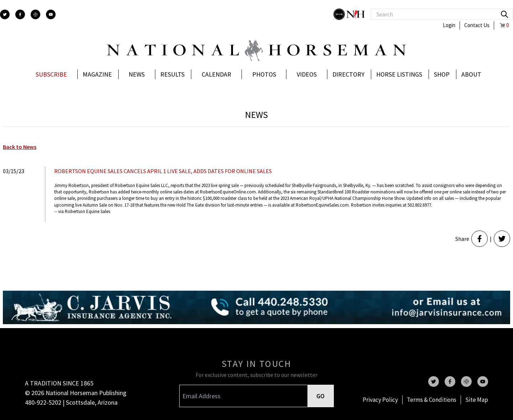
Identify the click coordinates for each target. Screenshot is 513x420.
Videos (307, 74)
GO (320, 396)
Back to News (20, 147)
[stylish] (340, 14)
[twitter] (5, 14)
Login (449, 25)
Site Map (477, 400)
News (137, 74)
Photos (264, 74)
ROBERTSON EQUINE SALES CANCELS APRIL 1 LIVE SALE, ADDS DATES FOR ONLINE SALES (163, 171)
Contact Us (477, 25)
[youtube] (51, 14)
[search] (504, 14)
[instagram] (35, 14)
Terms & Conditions (432, 400)
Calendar (216, 74)
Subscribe (51, 74)
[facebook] (20, 14)
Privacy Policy (380, 400)
